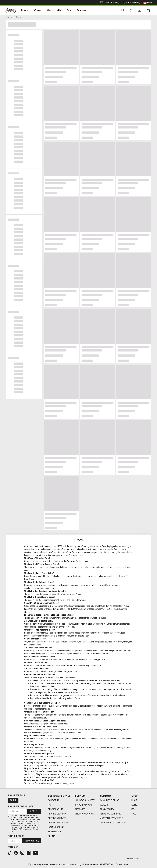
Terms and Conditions (111, 814)
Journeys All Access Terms (113, 823)
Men (46, 11)
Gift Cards (80, 809)
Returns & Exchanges (58, 814)
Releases (77, 11)
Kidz (56, 11)
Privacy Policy (107, 809)
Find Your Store (16, 836)
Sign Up (13, 800)
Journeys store (68, 784)
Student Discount (84, 805)
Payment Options (56, 827)
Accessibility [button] (131, 3)
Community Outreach (110, 800)
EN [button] (147, 3)
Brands (23, 11)
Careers (104, 805)
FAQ (50, 805)
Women (35, 11)
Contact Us (53, 800)
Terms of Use (28, 823)
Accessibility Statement (112, 818)
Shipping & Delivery (57, 818)
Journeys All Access (85, 800)
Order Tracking (109, 3)
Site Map (52, 836)
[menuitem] (23, 11)
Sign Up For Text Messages (21, 806)
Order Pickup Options (58, 823)
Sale (65, 11)
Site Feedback (55, 832)
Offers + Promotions (85, 814)
